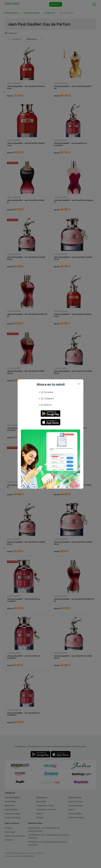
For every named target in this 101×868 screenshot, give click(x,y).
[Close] (79, 384)
